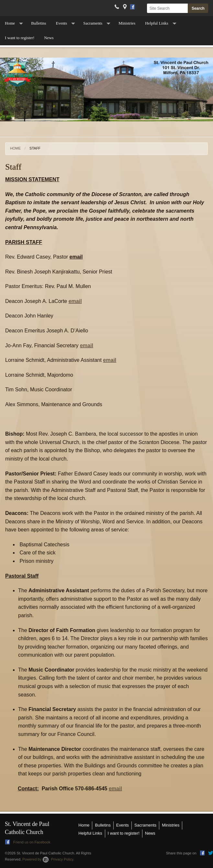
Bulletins (39, 23)
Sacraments (93, 23)
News (49, 38)
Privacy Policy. (63, 859)
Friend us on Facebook (28, 842)
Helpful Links (157, 23)
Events (62, 23)
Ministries (127, 23)
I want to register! (20, 38)
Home (10, 23)
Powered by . (36, 859)
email (75, 301)
